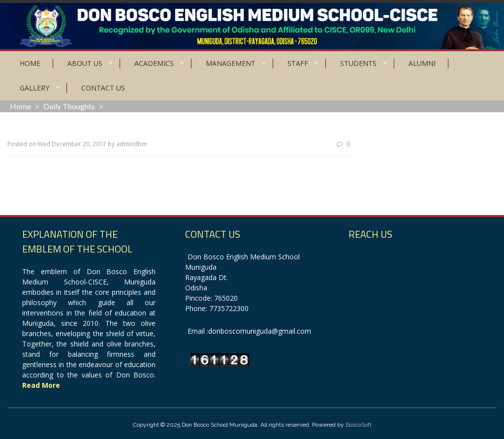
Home (30, 63)
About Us (85, 63)
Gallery (34, 88)
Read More (41, 385)
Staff (298, 63)
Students (358, 63)
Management (231, 63)
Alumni (422, 63)
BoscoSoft (359, 425)
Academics (154, 63)
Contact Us (103, 88)
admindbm (132, 144)
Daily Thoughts (69, 106)
